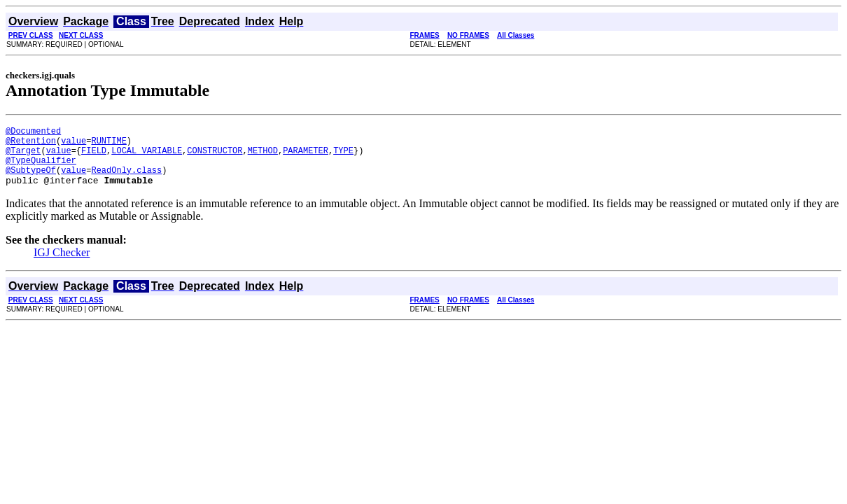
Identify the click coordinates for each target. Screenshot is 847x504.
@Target (23, 156)
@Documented (33, 133)
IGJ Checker (62, 265)
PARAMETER (306, 156)
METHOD (263, 156)
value (73, 145)
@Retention (31, 145)
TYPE (343, 156)
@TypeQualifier (41, 168)
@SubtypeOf (31, 180)
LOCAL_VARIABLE (147, 156)
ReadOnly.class (126, 180)
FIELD (94, 156)
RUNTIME (108, 145)
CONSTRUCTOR (215, 156)
